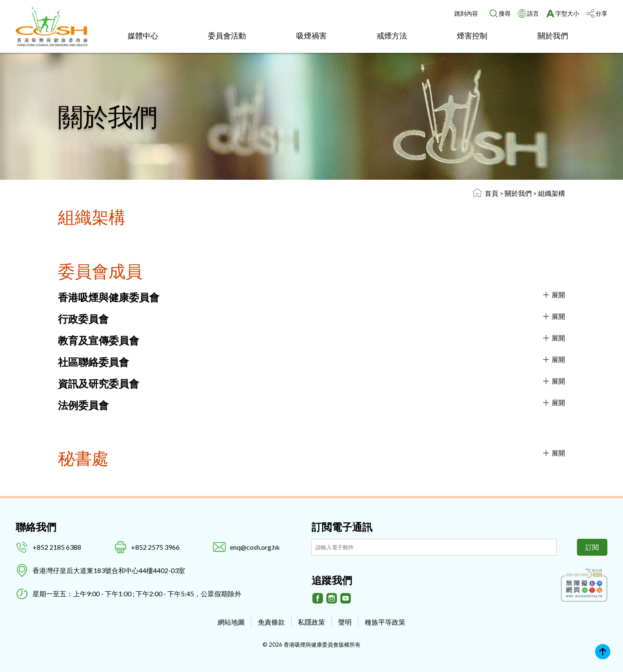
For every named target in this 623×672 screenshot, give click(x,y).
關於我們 (553, 36)
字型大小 (567, 13)
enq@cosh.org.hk (255, 547)
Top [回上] (603, 652)
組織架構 (552, 193)
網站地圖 (231, 622)
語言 (533, 13)
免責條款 (271, 622)
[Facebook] (318, 598)
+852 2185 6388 (57, 547)
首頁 (492, 193)
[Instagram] (332, 598)
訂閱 (592, 547)
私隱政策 (311, 622)
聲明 (345, 622)
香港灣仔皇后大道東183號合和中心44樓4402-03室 (109, 570)
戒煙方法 (392, 36)
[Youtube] (346, 598)
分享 (601, 13)
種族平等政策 (385, 622)
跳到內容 (466, 13)
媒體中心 (143, 36)
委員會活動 (227, 36)
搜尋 (505, 13)
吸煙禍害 (311, 36)
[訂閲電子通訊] (434, 547)
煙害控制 (472, 36)
